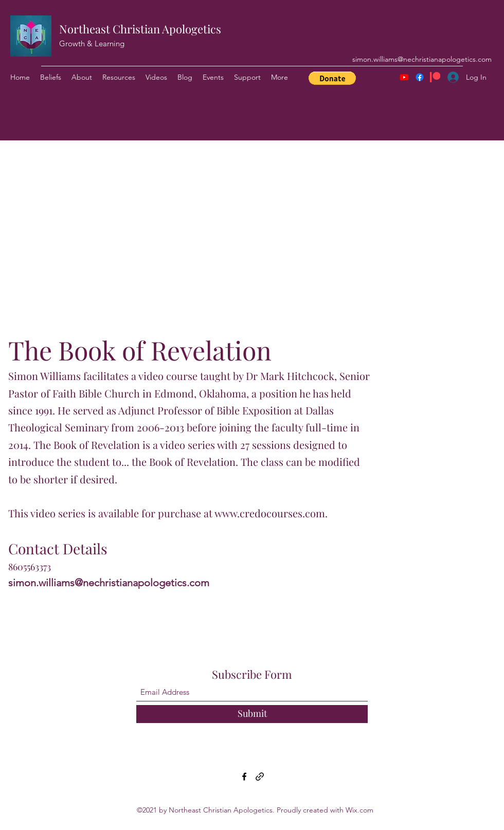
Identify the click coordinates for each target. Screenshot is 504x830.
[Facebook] (420, 77)
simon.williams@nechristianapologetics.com (422, 59)
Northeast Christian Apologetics (140, 29)
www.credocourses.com (270, 513)
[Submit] (252, 714)
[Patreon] (435, 77)
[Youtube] (404, 77)
